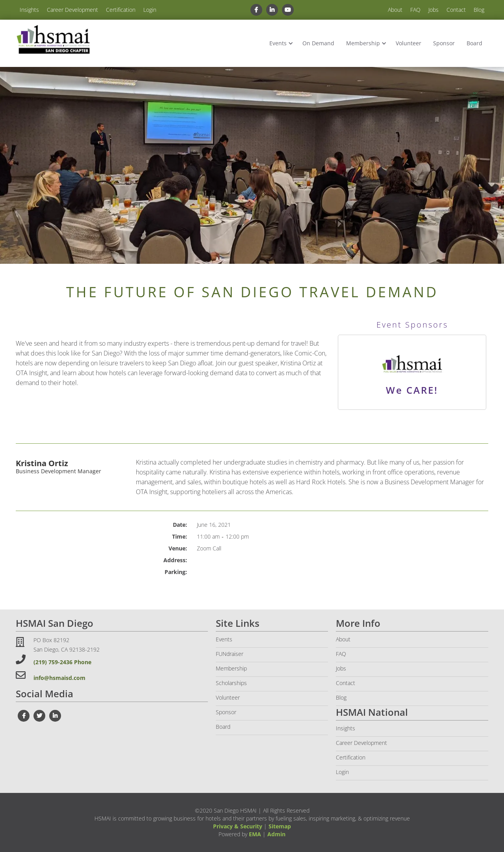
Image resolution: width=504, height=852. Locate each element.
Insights (29, 10)
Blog (479, 10)
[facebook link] (256, 10)
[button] (280, 43)
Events (278, 43)
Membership (363, 43)
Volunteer (409, 43)
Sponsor (444, 43)
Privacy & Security (238, 826)
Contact (456, 10)
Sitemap (280, 826)
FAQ (415, 10)
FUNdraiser (230, 654)
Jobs (434, 10)
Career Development (72, 10)
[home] (53, 40)
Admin (276, 834)
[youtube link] (288, 10)
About (395, 10)
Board (474, 43)
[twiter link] (39, 716)
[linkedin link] (272, 10)
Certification (121, 10)
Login (150, 10)
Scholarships (231, 683)
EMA (255, 834)
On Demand (318, 43)
